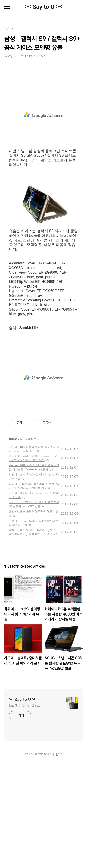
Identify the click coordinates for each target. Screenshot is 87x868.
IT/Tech (13, 544)
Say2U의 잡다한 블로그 (24, 811)
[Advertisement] (43, 137)
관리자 (59, 859)
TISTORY (45, 859)
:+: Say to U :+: (43, 7)
